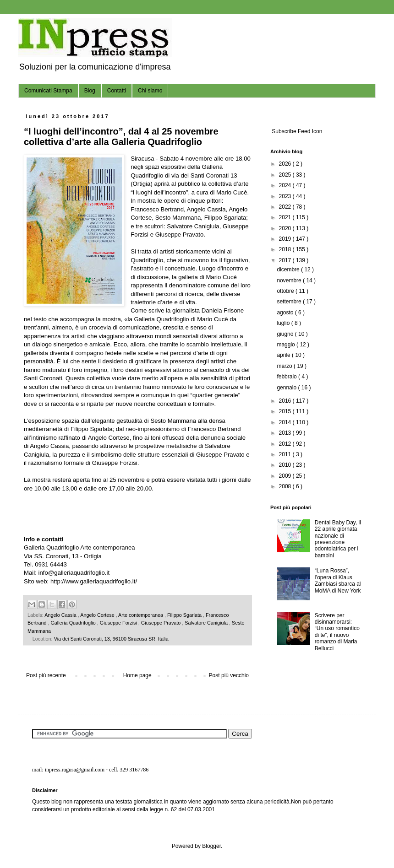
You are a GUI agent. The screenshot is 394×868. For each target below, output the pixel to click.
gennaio (287, 388)
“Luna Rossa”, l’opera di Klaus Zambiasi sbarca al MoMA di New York (338, 580)
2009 (286, 476)
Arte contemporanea (141, 615)
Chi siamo (150, 91)
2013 (286, 433)
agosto (286, 313)
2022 (286, 207)
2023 (286, 196)
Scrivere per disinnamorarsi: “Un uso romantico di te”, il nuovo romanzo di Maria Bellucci (337, 632)
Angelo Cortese (98, 615)
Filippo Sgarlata (185, 615)
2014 (286, 422)
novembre (290, 280)
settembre (290, 302)
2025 (286, 175)
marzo (285, 366)
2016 (286, 401)
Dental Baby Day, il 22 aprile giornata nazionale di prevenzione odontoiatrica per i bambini (338, 539)
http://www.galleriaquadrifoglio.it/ (94, 581)
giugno (286, 334)
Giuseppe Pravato (161, 623)
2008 (286, 486)
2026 (286, 164)
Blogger (211, 846)
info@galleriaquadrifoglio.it (74, 573)
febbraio (287, 377)
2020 (286, 228)
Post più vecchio (229, 675)
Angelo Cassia (61, 615)
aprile (284, 355)
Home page (137, 675)
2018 (286, 249)
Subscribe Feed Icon (296, 131)
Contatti (117, 91)
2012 (286, 444)
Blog (90, 91)
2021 (286, 217)
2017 (286, 260)
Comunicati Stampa (48, 91)
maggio (287, 345)
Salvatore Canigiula (207, 623)
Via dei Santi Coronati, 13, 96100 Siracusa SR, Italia (111, 639)
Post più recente (46, 675)
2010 (286, 465)
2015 (286, 411)
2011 (286, 454)
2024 (286, 185)
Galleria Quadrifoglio (74, 623)
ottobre (286, 291)
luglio (284, 323)
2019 (286, 239)
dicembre (289, 270)
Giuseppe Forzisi (119, 623)
